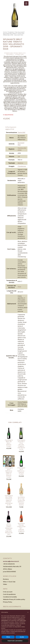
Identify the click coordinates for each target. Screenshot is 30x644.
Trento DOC (22, 133)
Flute (19, 287)
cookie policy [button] (23, 620)
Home (5, 32)
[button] (28, 612)
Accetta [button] (22, 637)
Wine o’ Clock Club (9, 582)
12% (19, 157)
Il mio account (8, 592)
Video (5, 584)
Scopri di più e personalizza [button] (15, 641)
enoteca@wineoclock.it (11, 561)
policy (23, 599)
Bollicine (20, 163)
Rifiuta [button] (8, 637)
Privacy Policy (8, 602)
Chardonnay (22, 166)
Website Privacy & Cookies (12, 599)
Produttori (11, 32)
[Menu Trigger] (26, 3)
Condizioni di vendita (10, 597)
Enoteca (6, 579)
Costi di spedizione (9, 594)
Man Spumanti (19, 32)
